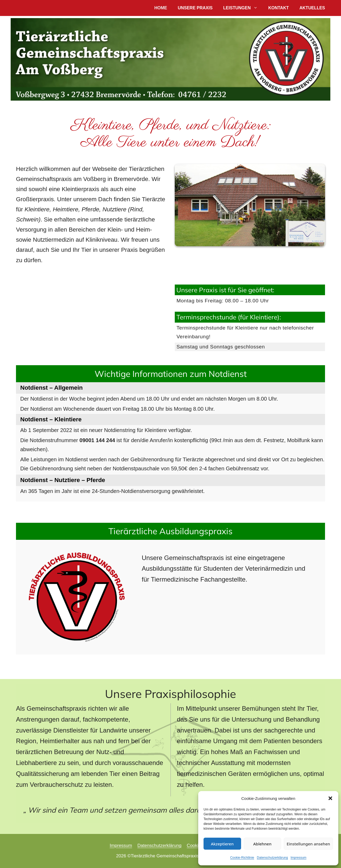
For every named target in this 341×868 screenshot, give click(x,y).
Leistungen (243, 8)
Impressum (299, 858)
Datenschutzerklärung (272, 858)
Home (161, 8)
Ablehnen (263, 844)
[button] (330, 798)
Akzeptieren (222, 844)
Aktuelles (312, 8)
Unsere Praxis (195, 8)
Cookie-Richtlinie (242, 858)
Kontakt (279, 8)
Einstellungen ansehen (308, 844)
